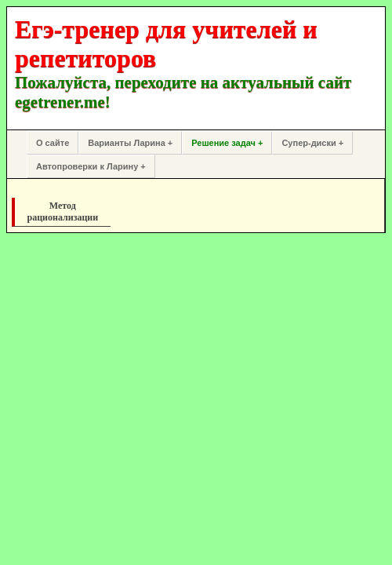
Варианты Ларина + (130, 143)
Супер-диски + (312, 143)
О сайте (53, 143)
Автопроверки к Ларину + (91, 166)
